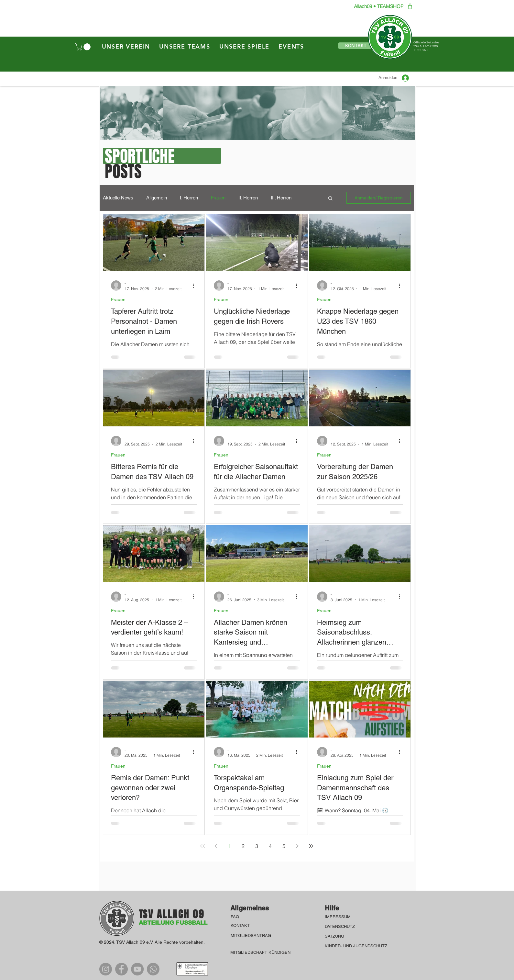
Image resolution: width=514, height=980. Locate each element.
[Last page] (311, 846)
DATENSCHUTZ (340, 926)
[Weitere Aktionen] (196, 286)
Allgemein (157, 198)
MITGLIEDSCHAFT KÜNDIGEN (260, 952)
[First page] (202, 846)
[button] (84, 47)
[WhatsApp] (153, 969)
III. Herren (281, 198)
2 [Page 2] (243, 846)
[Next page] (298, 846)
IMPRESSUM (338, 917)
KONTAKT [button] (240, 925)
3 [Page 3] (257, 846)
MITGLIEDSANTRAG (251, 935)
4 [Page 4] (270, 846)
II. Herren (248, 198)
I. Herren (189, 198)
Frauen (218, 198)
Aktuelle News (118, 198)
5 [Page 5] (284, 846)
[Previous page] (216, 846)
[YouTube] (137, 969)
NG (341, 936)
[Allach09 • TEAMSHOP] (376, 6)
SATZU (331, 936)
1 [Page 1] (230, 846)
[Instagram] (106, 969)
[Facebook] (121, 969)
